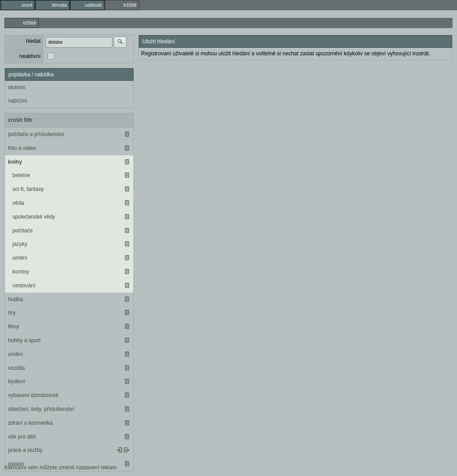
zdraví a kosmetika (30, 423)
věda (18, 203)
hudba (15, 299)
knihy (15, 162)
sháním (17, 87)
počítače (23, 231)
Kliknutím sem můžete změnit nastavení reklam (60, 468)
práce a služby (25, 450)
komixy (21, 272)
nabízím (18, 101)
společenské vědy (34, 217)
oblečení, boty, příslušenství (41, 409)
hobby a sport (24, 340)
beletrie (21, 175)
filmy (14, 327)
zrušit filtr (20, 120)
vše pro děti (22, 437)
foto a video (22, 148)
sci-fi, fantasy (28, 189)
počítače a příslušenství (36, 134)
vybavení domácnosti (33, 395)
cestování (24, 286)
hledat (33, 41)
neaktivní (30, 56)
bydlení (17, 381)
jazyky (20, 244)
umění (20, 258)
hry (12, 313)
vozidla (16, 368)
